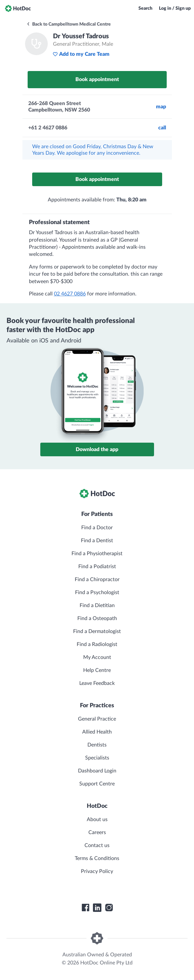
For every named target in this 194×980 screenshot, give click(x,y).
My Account (97, 657)
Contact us (97, 845)
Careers (97, 832)
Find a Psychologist (97, 592)
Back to (69, 24)
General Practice (97, 719)
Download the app (97, 449)
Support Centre (97, 784)
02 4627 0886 (70, 294)
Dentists (97, 745)
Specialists (97, 758)
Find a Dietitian (97, 605)
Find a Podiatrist (97, 567)
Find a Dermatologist (97, 631)
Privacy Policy (97, 871)
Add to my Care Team (81, 54)
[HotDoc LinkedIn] (97, 908)
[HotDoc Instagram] (109, 908)
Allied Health (97, 732)
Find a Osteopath (97, 618)
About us (97, 819)
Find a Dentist (97, 541)
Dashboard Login (97, 771)
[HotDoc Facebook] (85, 908)
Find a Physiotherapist (97, 554)
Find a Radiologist (97, 644)
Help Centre (97, 670)
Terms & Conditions (97, 858)
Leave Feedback (97, 683)
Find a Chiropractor (97, 580)
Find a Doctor (97, 528)
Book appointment (97, 79)
